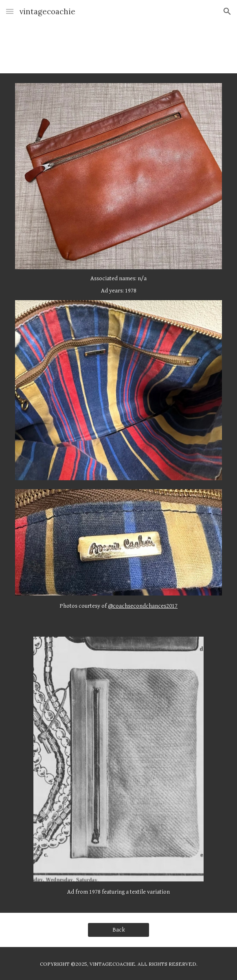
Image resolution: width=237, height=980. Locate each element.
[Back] (118, 930)
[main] (118, 285)
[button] (10, 11)
